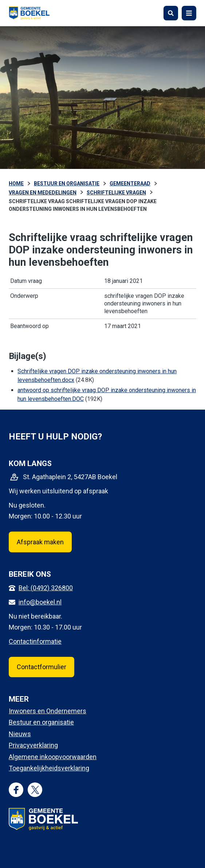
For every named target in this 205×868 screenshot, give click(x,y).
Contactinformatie (35, 641)
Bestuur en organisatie (41, 722)
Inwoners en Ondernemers (48, 711)
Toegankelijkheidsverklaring (49, 768)
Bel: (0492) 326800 (46, 588)
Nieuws (20, 734)
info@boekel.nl (40, 602)
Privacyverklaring (33, 745)
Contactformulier (42, 667)
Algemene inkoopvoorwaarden (53, 757)
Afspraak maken (40, 542)
